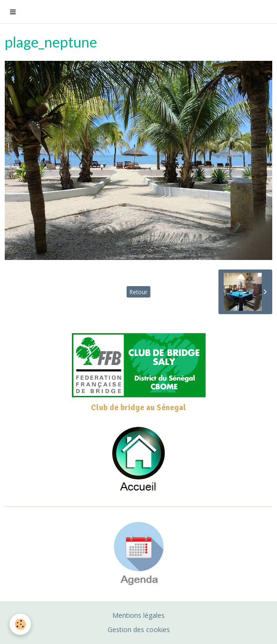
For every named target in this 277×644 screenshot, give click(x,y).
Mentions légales (138, 615)
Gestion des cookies (139, 630)
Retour (138, 292)
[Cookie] (20, 624)
